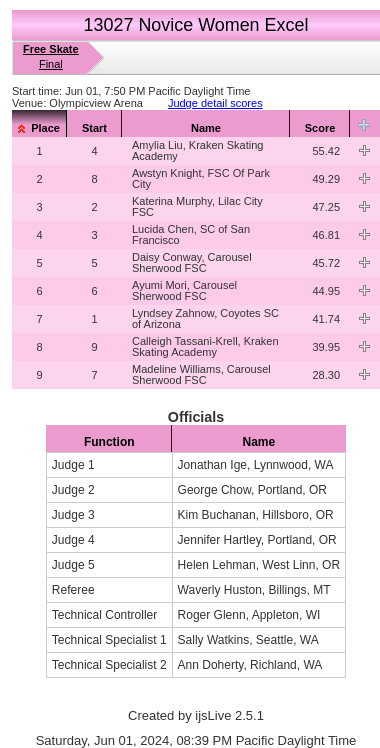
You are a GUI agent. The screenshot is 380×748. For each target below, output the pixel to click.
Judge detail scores (215, 103)
